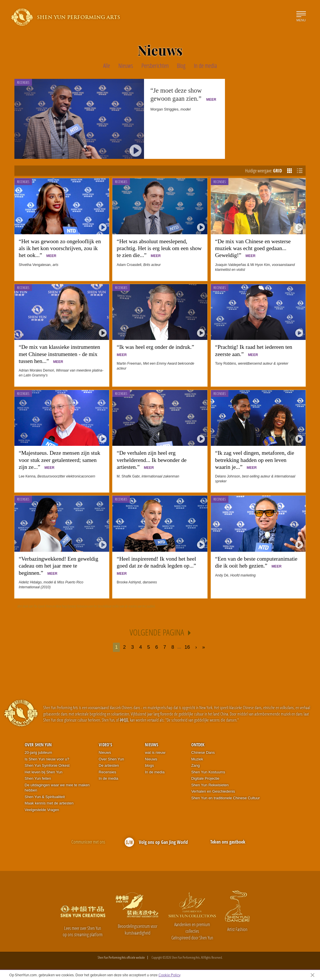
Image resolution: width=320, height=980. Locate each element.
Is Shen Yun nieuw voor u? (47, 759)
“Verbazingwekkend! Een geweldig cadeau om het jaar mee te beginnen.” (58, 566)
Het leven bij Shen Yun (44, 772)
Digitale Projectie (205, 778)
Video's (105, 745)
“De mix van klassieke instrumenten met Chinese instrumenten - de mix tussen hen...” (59, 354)
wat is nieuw (155, 752)
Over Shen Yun (38, 745)
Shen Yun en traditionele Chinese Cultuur (226, 798)
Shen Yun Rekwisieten (210, 785)
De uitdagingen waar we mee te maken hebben (57, 788)
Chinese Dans (203, 752)
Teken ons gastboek (228, 842)
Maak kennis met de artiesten (49, 803)
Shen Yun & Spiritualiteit (45, 797)
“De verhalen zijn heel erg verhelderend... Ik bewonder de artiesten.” (152, 460)
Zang (196, 765)
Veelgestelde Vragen (42, 810)
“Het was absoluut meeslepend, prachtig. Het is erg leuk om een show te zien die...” (159, 248)
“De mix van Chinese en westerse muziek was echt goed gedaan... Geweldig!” (253, 248)
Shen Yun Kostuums (208, 772)
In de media (109, 778)
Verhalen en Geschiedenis (213, 791)
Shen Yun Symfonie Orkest (47, 765)
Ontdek (198, 745)
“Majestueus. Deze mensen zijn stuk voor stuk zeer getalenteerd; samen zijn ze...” (59, 460)
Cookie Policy (169, 975)
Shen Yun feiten (38, 778)
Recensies (23, 182)
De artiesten (109, 765)
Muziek (197, 759)
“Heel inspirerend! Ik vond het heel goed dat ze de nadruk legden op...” (158, 566)
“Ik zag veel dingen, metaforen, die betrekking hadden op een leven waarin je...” (255, 460)
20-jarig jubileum (38, 752)
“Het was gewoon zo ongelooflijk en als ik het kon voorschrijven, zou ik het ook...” (60, 248)
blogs (149, 765)
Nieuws (105, 752)
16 (187, 647)
